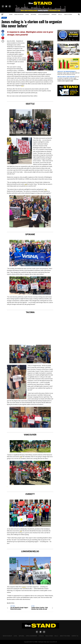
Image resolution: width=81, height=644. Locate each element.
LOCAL (27, 14)
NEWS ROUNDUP (19, 14)
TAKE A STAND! (68, 14)
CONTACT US (75, 636)
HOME (11, 14)
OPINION (54, 14)
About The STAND (65, 636)
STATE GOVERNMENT (44, 14)
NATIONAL (34, 14)
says (46, 189)
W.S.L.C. (60, 14)
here (22, 86)
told (26, 184)
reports (24, 586)
